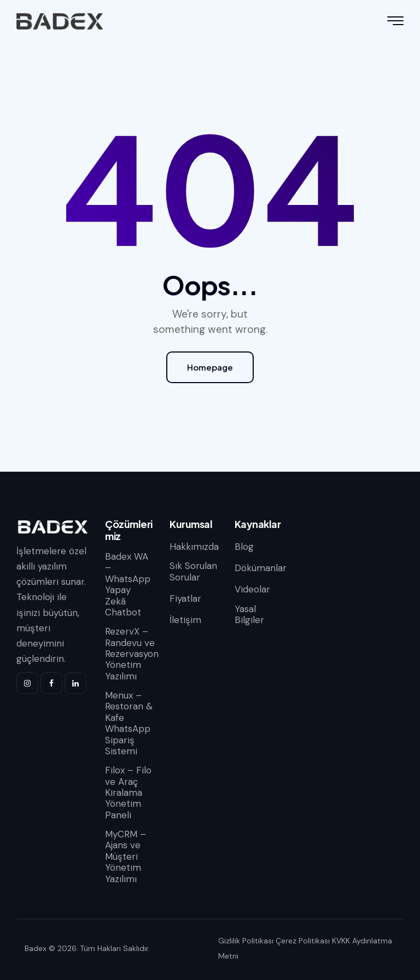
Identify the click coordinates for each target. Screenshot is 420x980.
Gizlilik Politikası (246, 941)
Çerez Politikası (303, 941)
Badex (36, 948)
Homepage (210, 367)
